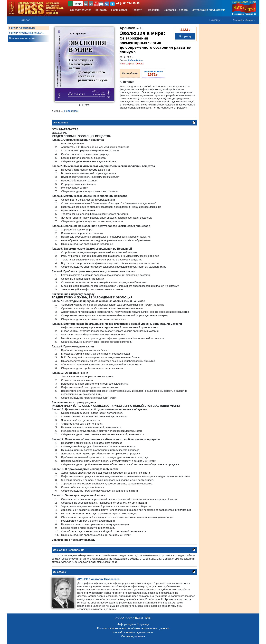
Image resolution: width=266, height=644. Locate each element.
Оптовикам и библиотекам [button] (208, 10)
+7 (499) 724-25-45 (128, 3)
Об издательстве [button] (81, 10)
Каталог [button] (25, 20)
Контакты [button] (101, 10)
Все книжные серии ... (24, 38)
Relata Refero (135, 60)
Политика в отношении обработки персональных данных (133, 628)
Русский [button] (78, 4)
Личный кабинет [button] (243, 20)
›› (153, 73)
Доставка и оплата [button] (176, 10)
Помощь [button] (215, 20)
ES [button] (86, 4)
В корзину (185, 36)
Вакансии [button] (153, 10)
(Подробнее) (71, 111)
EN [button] (91, 4)
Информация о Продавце (133, 624)
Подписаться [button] (119, 10)
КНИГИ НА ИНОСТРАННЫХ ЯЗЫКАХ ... (26, 33)
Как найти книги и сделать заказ (133, 632)
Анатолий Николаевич (98, 579)
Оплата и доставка (133, 636)
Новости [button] (137, 10)
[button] (96, 4)
